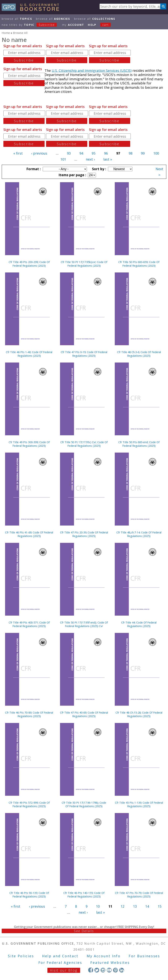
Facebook (91, 970)
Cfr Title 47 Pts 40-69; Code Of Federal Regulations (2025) (84, 714)
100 (156, 153)
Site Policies (21, 956)
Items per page (72, 175)
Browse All (17, 19)
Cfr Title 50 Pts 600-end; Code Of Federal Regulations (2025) (139, 444)
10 (98, 906)
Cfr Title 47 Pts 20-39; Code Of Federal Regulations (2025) (84, 534)
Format (33, 169)
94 (81, 153)
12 (122, 906)
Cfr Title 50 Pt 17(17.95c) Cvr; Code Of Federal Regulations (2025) (84, 444)
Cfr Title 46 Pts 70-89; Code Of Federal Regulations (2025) (29, 714)
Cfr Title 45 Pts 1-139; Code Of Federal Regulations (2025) (139, 804)
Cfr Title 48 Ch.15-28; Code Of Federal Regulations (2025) (139, 714)
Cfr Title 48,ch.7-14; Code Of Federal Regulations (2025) (139, 534)
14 (147, 906)
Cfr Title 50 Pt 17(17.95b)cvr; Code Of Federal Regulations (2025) (84, 264)
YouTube (109, 970)
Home (6, 33)
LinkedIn (122, 970)
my (73, 25)
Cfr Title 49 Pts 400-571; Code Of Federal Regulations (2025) (29, 624)
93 (69, 153)
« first (18, 153)
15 (160, 906)
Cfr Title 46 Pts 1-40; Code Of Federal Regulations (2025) (29, 354)
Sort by (99, 169)
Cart (106, 25)
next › (90, 159)
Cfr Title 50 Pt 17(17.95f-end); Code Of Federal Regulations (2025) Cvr (84, 624)
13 (135, 906)
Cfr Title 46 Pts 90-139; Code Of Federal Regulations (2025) (29, 895)
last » (108, 159)
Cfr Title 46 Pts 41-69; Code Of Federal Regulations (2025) (29, 534)
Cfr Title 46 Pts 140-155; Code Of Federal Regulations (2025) (84, 895)
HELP (92, 25)
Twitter (97, 970)
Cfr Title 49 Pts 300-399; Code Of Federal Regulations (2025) (29, 444)
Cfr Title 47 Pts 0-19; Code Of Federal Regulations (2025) (84, 354)
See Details (84, 931)
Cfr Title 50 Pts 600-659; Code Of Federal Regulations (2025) (139, 264)
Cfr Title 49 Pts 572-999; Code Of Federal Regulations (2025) (29, 804)
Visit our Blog (64, 970)
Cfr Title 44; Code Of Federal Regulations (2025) (139, 624)
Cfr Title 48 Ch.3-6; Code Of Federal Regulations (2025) (139, 354)
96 (106, 153)
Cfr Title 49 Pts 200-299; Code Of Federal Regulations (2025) (29, 264)
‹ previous (39, 153)
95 (94, 153)
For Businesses (144, 956)
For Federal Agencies (60, 963)
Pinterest (115, 970)
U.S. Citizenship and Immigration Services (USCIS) (92, 71)
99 (143, 153)
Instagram (103, 970)
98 (131, 153)
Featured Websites (110, 963)
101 (63, 159)
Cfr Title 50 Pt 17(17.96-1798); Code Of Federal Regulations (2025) (84, 804)
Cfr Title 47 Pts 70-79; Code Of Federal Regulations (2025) (139, 895)
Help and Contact (60, 956)
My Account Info (104, 956)
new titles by (31, 25)
